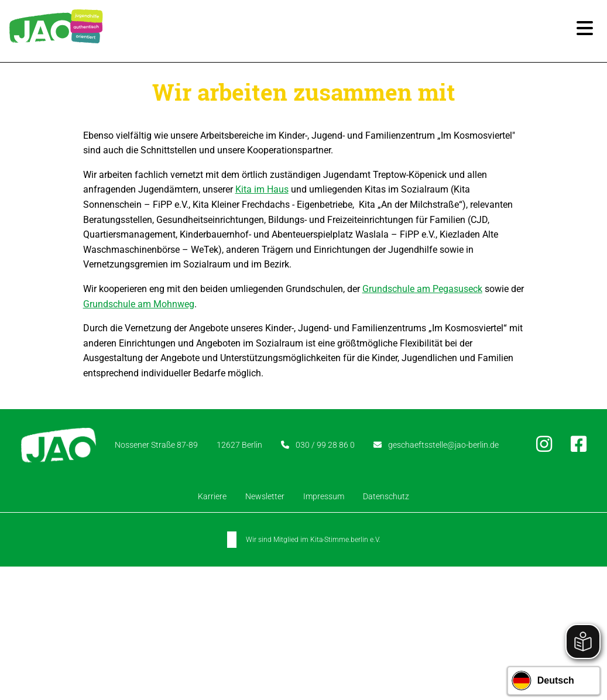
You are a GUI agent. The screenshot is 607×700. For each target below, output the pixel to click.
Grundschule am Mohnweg (139, 304)
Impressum (324, 496)
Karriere (212, 496)
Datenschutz (386, 496)
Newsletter (265, 496)
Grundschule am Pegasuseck (422, 289)
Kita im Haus (262, 189)
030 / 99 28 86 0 (321, 445)
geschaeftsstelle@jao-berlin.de (445, 445)
